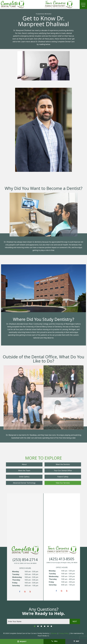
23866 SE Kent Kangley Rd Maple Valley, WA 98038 (62, 563)
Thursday (16, 580)
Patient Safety (63, 477)
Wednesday (17, 577)
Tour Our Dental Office (63, 471)
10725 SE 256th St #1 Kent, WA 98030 (25, 563)
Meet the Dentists (63, 464)
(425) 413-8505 (62, 559)
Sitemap (54, 633)
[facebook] (20, 592)
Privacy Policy (64, 633)
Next (75, 621)
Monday (16, 572)
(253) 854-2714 (25, 560)
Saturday (16, 586)
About (24, 464)
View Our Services (63, 483)
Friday (15, 583)
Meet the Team (24, 471)
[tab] (35, 626)
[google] (25, 592)
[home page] (12, 4)
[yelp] (30, 592)
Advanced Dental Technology (24, 483)
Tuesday (16, 574)
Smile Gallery (24, 477)
